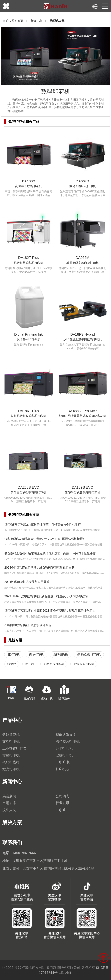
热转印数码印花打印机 (28, 263)
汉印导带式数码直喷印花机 (28, 493)
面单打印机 (37, 655)
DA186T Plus (29, 411)
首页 (20, 21)
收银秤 (12, 664)
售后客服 (29, 693)
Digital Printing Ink (28, 334)
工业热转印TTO (14, 748)
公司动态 (62, 796)
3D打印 (61, 810)
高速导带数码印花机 (28, 186)
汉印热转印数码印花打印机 (28, 416)
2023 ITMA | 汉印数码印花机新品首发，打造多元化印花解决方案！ (48, 596)
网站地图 (65, 973)
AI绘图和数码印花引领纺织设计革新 (28, 625)
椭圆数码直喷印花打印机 (83, 263)
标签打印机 (11, 755)
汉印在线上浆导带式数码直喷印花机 (83, 416)
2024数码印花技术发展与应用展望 (27, 582)
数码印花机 (11, 735)
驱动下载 (47, 693)
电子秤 (30, 664)
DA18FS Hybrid (83, 334)
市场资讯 (9, 803)
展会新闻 (9, 796)
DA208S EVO (28, 487)
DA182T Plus (29, 258)
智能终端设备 (66, 735)
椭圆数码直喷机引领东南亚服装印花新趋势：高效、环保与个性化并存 (50, 553)
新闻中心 (37, 21)
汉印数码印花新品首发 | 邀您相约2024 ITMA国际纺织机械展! (44, 539)
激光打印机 (11, 769)
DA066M (83, 258)
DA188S (28, 181)
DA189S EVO (83, 487)
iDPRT (12, 693)
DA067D (83, 181)
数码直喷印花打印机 (83, 186)
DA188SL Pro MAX (82, 411)
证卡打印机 (64, 748)
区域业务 (64, 693)
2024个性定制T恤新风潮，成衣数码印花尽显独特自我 (39, 568)
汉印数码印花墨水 (28, 339)
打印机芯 (62, 769)
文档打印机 (11, 741)
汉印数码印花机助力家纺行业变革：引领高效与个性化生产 (43, 525)
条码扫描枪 (61, 655)
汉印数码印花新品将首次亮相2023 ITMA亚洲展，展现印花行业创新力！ (51, 611)
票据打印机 (64, 755)
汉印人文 (9, 810)
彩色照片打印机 (54, 664)
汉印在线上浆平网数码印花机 (83, 339)
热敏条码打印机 (84, 664)
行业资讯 (62, 803)
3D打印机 (14, 655)
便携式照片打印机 (89, 655)
